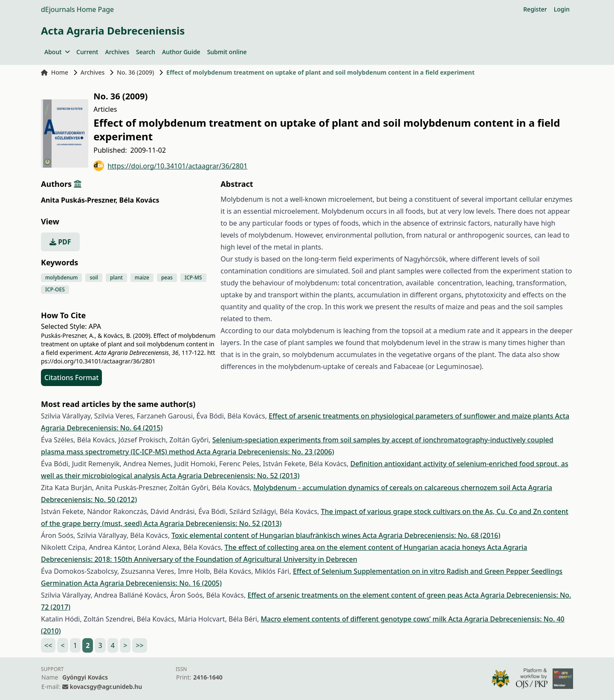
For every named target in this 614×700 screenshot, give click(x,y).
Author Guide (181, 52)
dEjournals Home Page (77, 9)
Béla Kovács (139, 200)
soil (94, 277)
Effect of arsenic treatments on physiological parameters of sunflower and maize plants (412, 416)
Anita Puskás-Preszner (79, 200)
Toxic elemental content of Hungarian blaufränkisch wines (267, 535)
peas (167, 277)
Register (535, 9)
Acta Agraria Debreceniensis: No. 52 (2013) (230, 476)
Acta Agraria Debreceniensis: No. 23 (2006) (265, 452)
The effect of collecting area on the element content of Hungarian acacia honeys (356, 547)
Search (146, 52)
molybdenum (61, 277)
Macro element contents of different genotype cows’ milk (354, 619)
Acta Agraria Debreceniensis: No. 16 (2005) (153, 583)
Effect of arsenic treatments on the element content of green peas (356, 595)
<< (48, 645)
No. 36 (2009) (135, 72)
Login (562, 9)
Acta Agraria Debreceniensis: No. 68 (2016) (431, 535)
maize (142, 277)
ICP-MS (193, 277)
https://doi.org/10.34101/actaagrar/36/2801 (170, 166)
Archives (117, 52)
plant (116, 277)
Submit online (227, 52)
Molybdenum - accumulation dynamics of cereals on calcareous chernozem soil (383, 488)
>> (139, 645)
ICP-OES (55, 289)
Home (55, 72)
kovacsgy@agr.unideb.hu (106, 687)
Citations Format (71, 378)
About (57, 52)
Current (87, 52)
